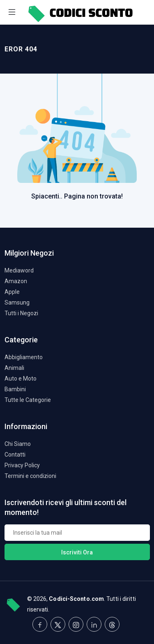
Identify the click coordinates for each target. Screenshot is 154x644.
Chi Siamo (18, 444)
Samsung (17, 302)
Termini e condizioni (30, 476)
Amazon (16, 281)
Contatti (15, 455)
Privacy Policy (22, 465)
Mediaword (19, 270)
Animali (14, 368)
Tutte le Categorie (28, 400)
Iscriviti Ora (77, 552)
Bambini (15, 389)
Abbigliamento (24, 357)
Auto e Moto (21, 379)
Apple (12, 292)
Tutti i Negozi (21, 313)
